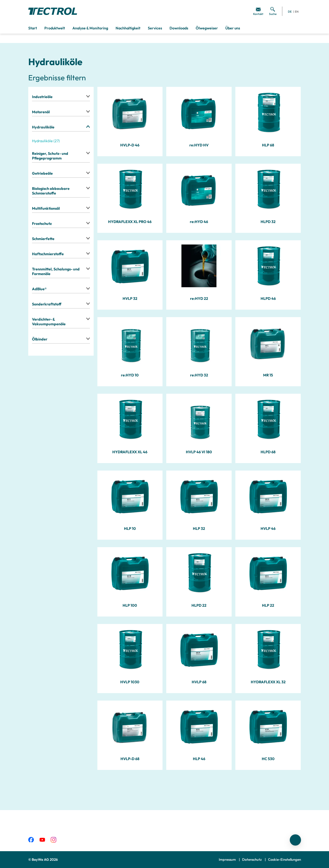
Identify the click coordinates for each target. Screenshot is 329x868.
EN (297, 12)
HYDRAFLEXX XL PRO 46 (130, 222)
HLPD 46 (268, 298)
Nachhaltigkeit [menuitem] (128, 28)
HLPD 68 (268, 452)
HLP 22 (268, 605)
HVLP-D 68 (130, 759)
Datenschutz (252, 859)
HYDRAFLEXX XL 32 (268, 682)
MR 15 (268, 375)
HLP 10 (130, 528)
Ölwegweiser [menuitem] (207, 28)
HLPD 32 (268, 222)
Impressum (228, 859)
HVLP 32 (130, 298)
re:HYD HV (199, 145)
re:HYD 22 (199, 298)
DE (290, 12)
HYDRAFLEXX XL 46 (130, 452)
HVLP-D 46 (130, 145)
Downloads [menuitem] (179, 28)
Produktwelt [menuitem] (55, 28)
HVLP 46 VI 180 (199, 452)
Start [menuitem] (33, 28)
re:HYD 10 (130, 375)
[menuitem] (258, 11)
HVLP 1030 (130, 682)
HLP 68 (268, 145)
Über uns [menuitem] (233, 28)
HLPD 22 (199, 605)
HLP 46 (199, 759)
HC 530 (268, 759)
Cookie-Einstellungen (285, 859)
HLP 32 (199, 528)
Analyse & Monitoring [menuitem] (90, 28)
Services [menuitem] (155, 28)
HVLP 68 (199, 682)
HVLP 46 (268, 528)
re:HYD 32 (199, 375)
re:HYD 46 (199, 222)
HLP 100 (130, 605)
